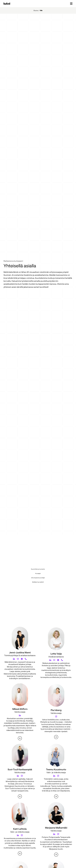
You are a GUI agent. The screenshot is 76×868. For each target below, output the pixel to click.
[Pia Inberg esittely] (56, 737)
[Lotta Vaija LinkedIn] (50, 660)
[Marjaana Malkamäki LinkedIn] (54, 834)
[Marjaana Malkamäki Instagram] (58, 834)
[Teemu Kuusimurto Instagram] (58, 776)
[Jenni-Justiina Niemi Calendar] (22, 659)
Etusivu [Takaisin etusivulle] (36, 10)
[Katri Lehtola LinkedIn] (18, 835)
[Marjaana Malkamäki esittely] (56, 855)
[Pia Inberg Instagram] (56, 716)
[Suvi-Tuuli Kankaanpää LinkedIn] (18, 776)
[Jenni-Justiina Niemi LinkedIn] (14, 659)
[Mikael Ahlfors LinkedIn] (20, 715)
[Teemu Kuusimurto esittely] (56, 796)
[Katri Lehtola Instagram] (22, 835)
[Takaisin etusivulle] (7, 4)
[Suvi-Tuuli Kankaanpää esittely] (20, 796)
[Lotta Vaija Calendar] (58, 660)
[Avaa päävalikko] (71, 4)
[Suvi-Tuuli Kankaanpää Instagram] (22, 776)
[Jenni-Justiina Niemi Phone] (26, 659)
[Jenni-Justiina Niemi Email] (18, 659)
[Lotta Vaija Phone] (62, 660)
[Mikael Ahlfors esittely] (20, 738)
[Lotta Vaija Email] (54, 660)
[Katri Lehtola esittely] (20, 853)
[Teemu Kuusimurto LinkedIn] (54, 776)
